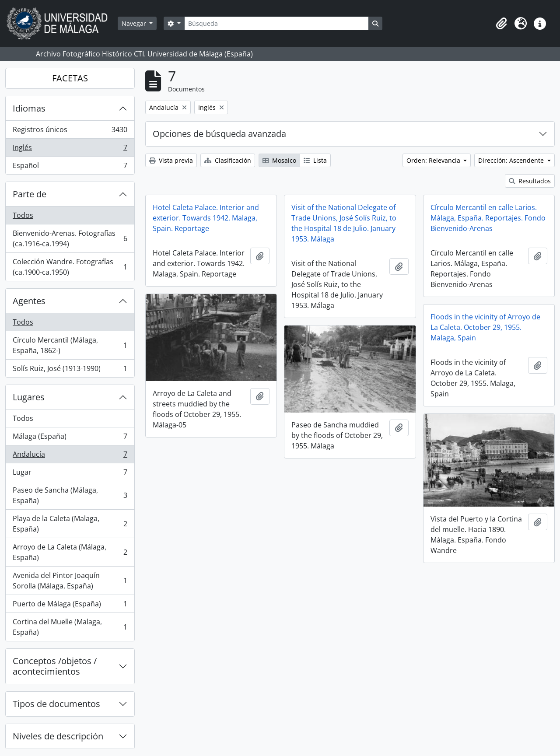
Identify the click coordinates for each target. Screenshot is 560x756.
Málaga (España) (70, 438)
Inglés (70, 149)
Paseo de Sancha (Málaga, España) (70, 495)
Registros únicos (70, 131)
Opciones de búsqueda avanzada (219, 134)
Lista (315, 160)
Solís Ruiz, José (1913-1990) (70, 370)
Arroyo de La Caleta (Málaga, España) (70, 552)
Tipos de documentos (56, 704)
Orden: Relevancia (434, 160)
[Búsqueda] (276, 23)
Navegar (135, 23)
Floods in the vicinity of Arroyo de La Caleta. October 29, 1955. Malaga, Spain (485, 327)
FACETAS (70, 78)
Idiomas (29, 108)
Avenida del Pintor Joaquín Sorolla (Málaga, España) (70, 581)
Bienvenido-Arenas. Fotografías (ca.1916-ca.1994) (70, 238)
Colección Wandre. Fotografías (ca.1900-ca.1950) (70, 267)
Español (70, 167)
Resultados (530, 181)
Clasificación (228, 160)
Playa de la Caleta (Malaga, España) (70, 524)
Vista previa (171, 160)
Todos (23, 215)
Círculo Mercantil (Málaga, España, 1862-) (70, 345)
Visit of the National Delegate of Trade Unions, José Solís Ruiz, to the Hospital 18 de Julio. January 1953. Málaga (344, 223)
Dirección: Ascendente (512, 160)
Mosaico (279, 160)
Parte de (30, 194)
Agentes (29, 301)
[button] (501, 24)
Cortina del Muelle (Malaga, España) (70, 627)
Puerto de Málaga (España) (70, 606)
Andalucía (70, 456)
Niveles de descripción (58, 736)
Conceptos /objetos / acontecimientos (55, 666)
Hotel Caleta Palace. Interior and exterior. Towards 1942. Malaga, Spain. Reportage (206, 218)
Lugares (29, 397)
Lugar (70, 474)
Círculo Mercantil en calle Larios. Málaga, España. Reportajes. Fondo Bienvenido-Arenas (488, 218)
